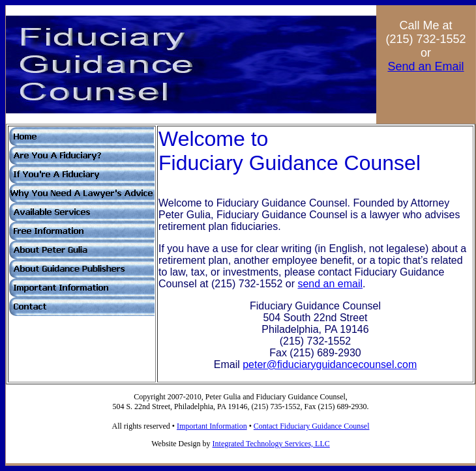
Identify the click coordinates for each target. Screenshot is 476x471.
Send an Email (425, 66)
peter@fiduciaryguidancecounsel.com (330, 364)
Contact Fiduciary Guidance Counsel (312, 426)
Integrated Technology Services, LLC (271, 444)
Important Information (212, 426)
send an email (330, 284)
